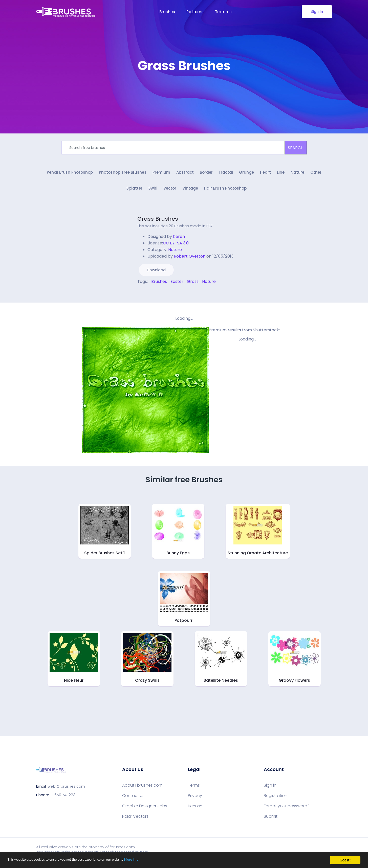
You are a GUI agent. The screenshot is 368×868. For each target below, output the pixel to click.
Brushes (167, 12)
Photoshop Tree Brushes (123, 174)
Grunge (246, 174)
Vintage (190, 191)
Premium (161, 174)
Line (281, 174)
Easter (177, 284)
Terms (194, 788)
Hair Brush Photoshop (225, 191)
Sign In (317, 12)
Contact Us (133, 798)
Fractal (226, 174)
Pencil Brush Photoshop (70, 174)
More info (156, 860)
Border (206, 174)
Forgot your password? (287, 809)
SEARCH (296, 148)
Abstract (185, 174)
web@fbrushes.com (66, 789)
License (195, 809)
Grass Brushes (158, 221)
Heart (265, 174)
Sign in (270, 788)
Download (156, 272)
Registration (276, 798)
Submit (271, 819)
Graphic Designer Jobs (145, 809)
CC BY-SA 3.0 (176, 246)
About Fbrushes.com (142, 788)
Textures (223, 12)
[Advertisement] (184, 88)
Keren (179, 239)
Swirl (153, 191)
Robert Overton (190, 259)
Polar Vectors (135, 819)
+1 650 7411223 (63, 797)
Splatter (134, 191)
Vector (170, 191)
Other (316, 174)
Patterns (195, 12)
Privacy (195, 798)
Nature (297, 174)
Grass (193, 284)
